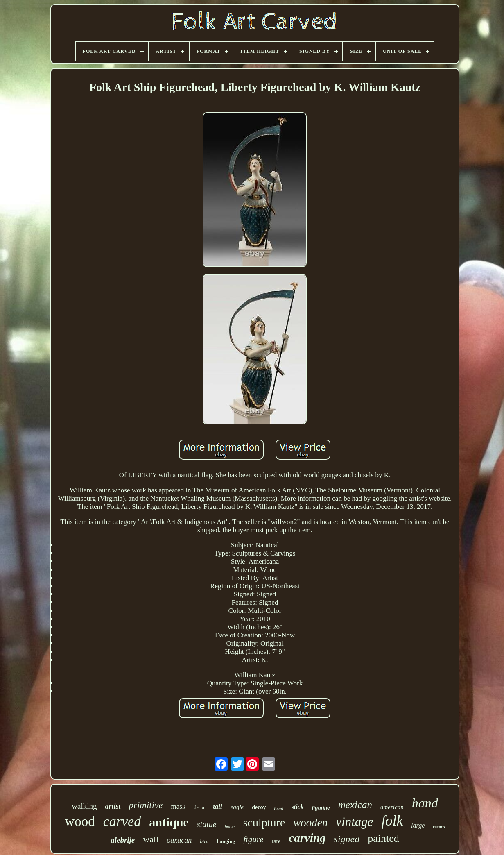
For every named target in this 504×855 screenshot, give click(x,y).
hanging (226, 841)
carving (307, 838)
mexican (355, 805)
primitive (146, 805)
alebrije (123, 840)
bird (204, 841)
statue (207, 824)
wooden (310, 823)
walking (84, 806)
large (418, 825)
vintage (354, 822)
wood (80, 821)
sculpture (264, 822)
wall (151, 839)
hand (425, 803)
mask (179, 806)
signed (347, 839)
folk (392, 821)
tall (218, 806)
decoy (259, 807)
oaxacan (179, 840)
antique (169, 822)
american (392, 807)
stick (298, 807)
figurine (321, 808)
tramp (439, 827)
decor (199, 807)
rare (276, 841)
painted (383, 838)
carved (122, 821)
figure (253, 839)
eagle (237, 807)
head (279, 808)
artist (113, 806)
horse (230, 827)
